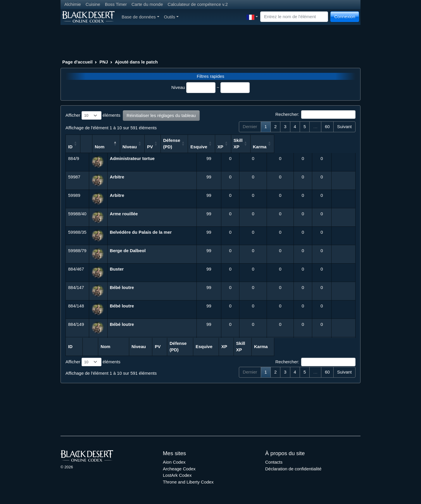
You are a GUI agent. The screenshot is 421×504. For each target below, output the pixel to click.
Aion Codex (174, 462)
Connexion (345, 17)
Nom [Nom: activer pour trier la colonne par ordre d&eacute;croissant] (116, 147)
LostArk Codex (177, 475)
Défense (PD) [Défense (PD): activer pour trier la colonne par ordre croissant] (248, 144)
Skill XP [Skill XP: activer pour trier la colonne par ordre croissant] (317, 144)
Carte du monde (147, 4)
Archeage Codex (179, 469)
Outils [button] (171, 17)
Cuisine (93, 4)
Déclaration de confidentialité (293, 469)
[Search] (294, 17)
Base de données (140, 17)
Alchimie (73, 4)
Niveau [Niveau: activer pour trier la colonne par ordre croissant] (203, 147)
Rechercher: (315, 115)
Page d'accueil (77, 62)
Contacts (274, 462)
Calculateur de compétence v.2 (198, 4)
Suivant (344, 127)
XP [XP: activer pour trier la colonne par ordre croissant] (297, 147)
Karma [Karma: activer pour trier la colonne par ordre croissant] (340, 147)
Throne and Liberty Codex (188, 482)
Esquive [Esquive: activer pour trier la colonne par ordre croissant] (275, 147)
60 (327, 127)
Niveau (178, 87)
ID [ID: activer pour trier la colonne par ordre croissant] (70, 147)
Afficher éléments (93, 116)
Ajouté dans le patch (136, 62)
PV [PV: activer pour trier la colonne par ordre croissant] (223, 147)
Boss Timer (116, 4)
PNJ (104, 62)
